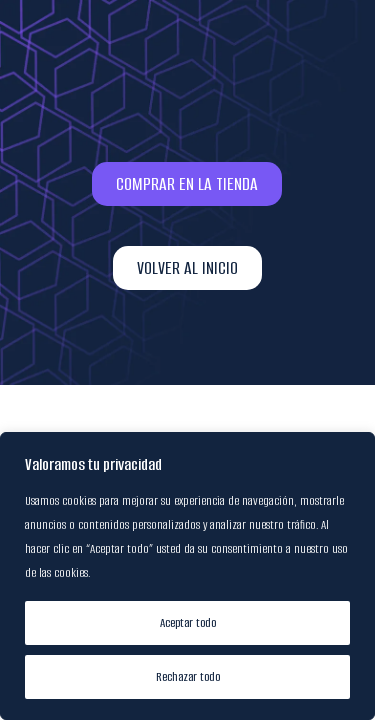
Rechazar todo (188, 676)
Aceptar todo (188, 622)
